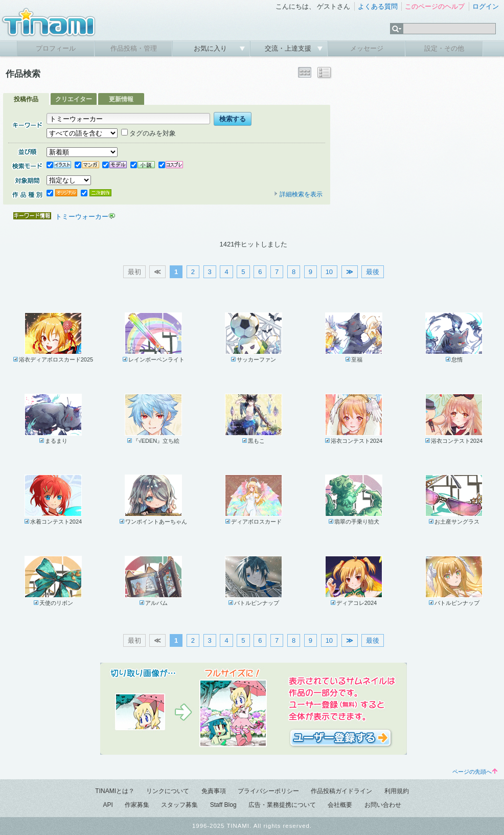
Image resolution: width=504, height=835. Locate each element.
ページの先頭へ (475, 772)
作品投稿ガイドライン (341, 791)
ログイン (486, 6)
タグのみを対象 (148, 133)
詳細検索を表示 (298, 194)
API (108, 805)
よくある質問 (378, 6)
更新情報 (121, 99)
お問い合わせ (383, 805)
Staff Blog (223, 805)
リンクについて (168, 791)
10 (329, 272)
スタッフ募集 (179, 805)
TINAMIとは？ (115, 791)
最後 (373, 272)
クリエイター (74, 99)
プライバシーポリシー (268, 791)
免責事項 (214, 791)
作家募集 (137, 805)
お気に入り (211, 48)
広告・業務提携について (282, 805)
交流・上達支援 (289, 48)
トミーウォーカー (82, 217)
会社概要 (340, 805)
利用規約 (397, 791)
